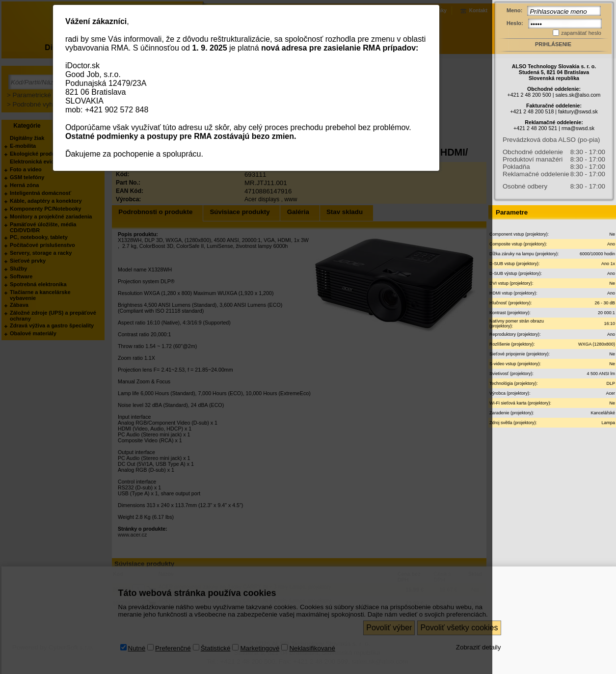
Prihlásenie (553, 44)
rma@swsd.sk (578, 128)
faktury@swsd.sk (578, 111)
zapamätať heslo (581, 33)
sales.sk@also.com (578, 95)
